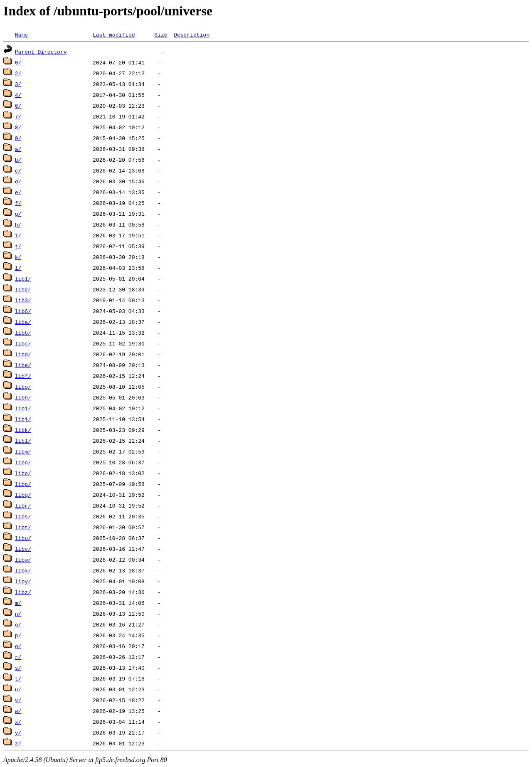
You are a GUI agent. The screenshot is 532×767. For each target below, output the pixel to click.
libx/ (23, 570)
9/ (18, 138)
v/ (18, 700)
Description (192, 35)
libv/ (23, 549)
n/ (18, 614)
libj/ (23, 419)
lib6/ (23, 311)
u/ (18, 689)
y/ (18, 732)
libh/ (23, 397)
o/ (18, 624)
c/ (18, 170)
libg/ (23, 387)
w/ (18, 711)
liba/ (23, 322)
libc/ (23, 343)
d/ (18, 181)
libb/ (23, 333)
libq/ (23, 495)
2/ (18, 73)
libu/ (23, 538)
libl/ (23, 441)
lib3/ (23, 300)
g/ (18, 214)
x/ (18, 722)
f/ (18, 203)
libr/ (23, 506)
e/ (18, 192)
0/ (18, 62)
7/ (18, 116)
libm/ (23, 451)
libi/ (23, 408)
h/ (18, 224)
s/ (18, 668)
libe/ (23, 365)
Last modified (114, 35)
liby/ (23, 581)
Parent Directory (41, 52)
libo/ (23, 473)
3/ (18, 84)
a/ (18, 149)
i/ (18, 235)
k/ (18, 257)
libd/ (23, 354)
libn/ (23, 462)
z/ (18, 743)
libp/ (23, 484)
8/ (18, 127)
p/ (18, 635)
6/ (18, 106)
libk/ (23, 430)
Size (161, 35)
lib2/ (23, 289)
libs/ (23, 516)
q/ (18, 646)
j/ (18, 246)
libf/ (23, 376)
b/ (18, 160)
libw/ (23, 560)
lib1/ (23, 279)
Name (21, 35)
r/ (18, 657)
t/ (18, 678)
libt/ (23, 527)
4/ (18, 95)
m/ (18, 603)
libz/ (23, 592)
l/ (18, 268)
